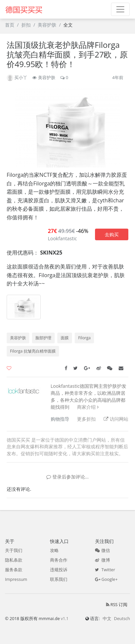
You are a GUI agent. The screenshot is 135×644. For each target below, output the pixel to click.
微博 (102, 560)
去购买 (112, 234)
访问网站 (116, 419)
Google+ (106, 579)
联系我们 (59, 579)
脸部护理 (43, 338)
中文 (107, 619)
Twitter (105, 570)
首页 (10, 25)
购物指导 (60, 419)
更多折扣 (86, 419)
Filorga (84, 338)
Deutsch (122, 619)
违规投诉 (59, 570)
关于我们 (14, 550)
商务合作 (59, 560)
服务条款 (14, 570)
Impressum (16, 579)
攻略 (54, 550)
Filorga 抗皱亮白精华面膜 (33, 351)
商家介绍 (86, 407)
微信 (102, 550)
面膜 (65, 338)
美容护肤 (47, 25)
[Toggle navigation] (120, 9)
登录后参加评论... (67, 477)
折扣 (26, 25)
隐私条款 (14, 560)
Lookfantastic (62, 238)
